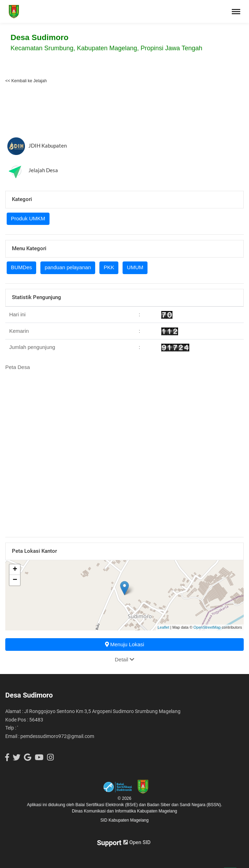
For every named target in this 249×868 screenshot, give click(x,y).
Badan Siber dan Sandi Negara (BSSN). (185, 805)
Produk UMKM (28, 218)
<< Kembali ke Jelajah (26, 81)
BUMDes (21, 267)
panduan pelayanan (68, 267)
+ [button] (15, 570)
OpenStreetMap (207, 627)
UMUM (135, 267)
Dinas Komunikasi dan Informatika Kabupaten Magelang (125, 811)
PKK (109, 267)
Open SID (137, 842)
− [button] (15, 580)
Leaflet (163, 627)
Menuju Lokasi (125, 644)
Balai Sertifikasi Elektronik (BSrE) (107, 805)
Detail (125, 659)
